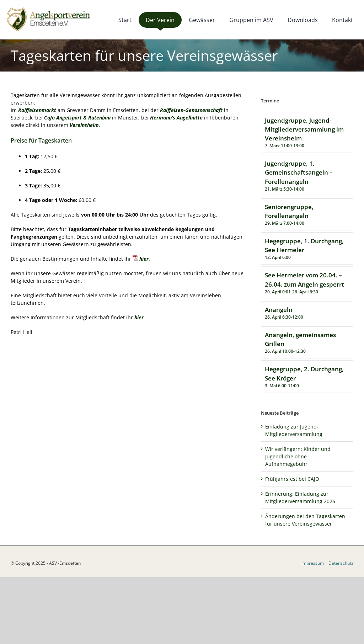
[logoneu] (52, 8)
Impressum (313, 563)
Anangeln (279, 310)
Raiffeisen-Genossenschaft (191, 110)
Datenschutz (341, 563)
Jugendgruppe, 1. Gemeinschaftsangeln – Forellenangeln (299, 172)
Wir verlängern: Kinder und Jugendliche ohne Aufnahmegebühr (298, 456)
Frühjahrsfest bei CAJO (292, 479)
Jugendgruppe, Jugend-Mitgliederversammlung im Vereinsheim (304, 129)
